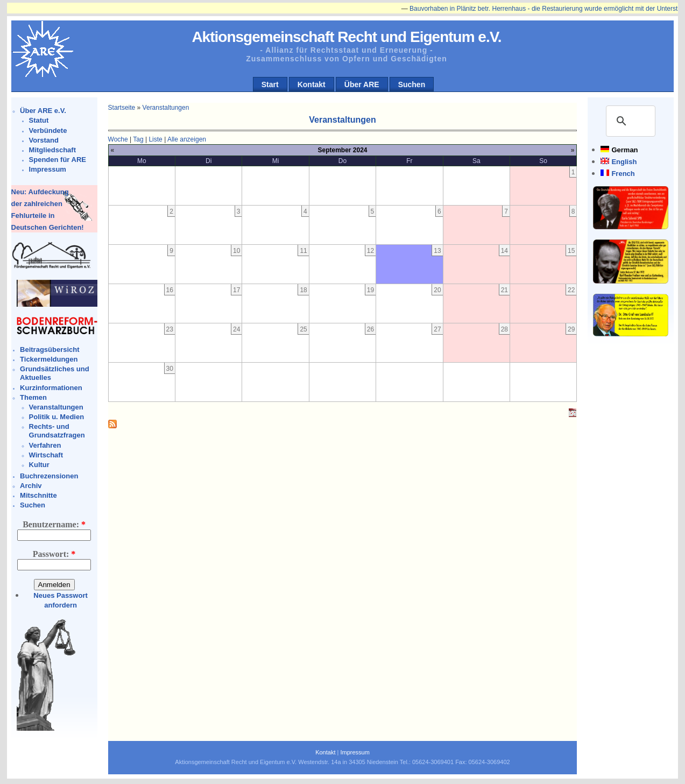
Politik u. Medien (57, 417)
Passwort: (54, 554)
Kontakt (312, 84)
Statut (39, 120)
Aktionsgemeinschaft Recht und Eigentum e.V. (346, 37)
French (623, 174)
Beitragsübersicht (50, 349)
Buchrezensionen (49, 476)
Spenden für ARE (58, 160)
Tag (138, 139)
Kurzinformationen (51, 388)
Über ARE (362, 84)
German (624, 150)
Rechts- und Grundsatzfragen (57, 431)
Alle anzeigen (187, 139)
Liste (155, 139)
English (624, 162)
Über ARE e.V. (43, 111)
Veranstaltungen (56, 407)
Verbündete (48, 130)
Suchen (412, 84)
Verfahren (45, 445)
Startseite (122, 108)
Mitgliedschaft (52, 150)
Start (270, 84)
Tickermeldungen (49, 359)
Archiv (31, 486)
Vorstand (44, 140)
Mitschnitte (38, 495)
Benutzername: (54, 524)
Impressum (48, 169)
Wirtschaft (46, 455)
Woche (118, 139)
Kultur (39, 465)
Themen (33, 397)
